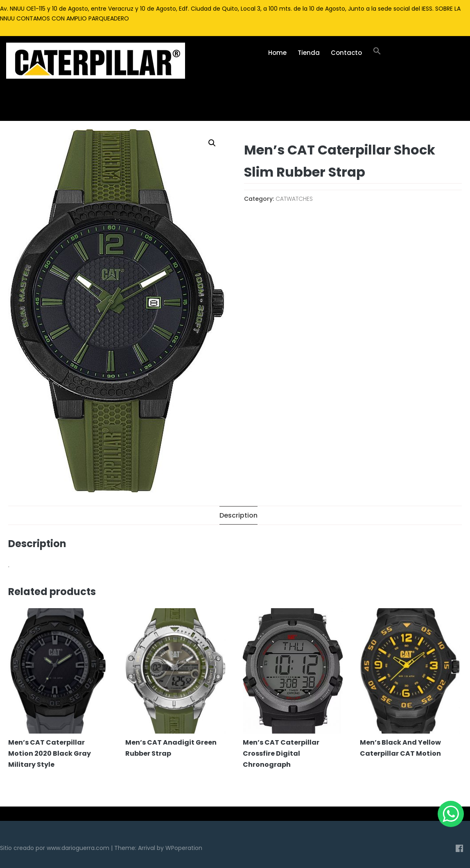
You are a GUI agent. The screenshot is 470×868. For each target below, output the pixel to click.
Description (238, 515)
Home (277, 53)
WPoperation (184, 848)
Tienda (309, 53)
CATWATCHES (294, 199)
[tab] (238, 515)
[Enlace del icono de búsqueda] (377, 53)
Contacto (346, 53)
